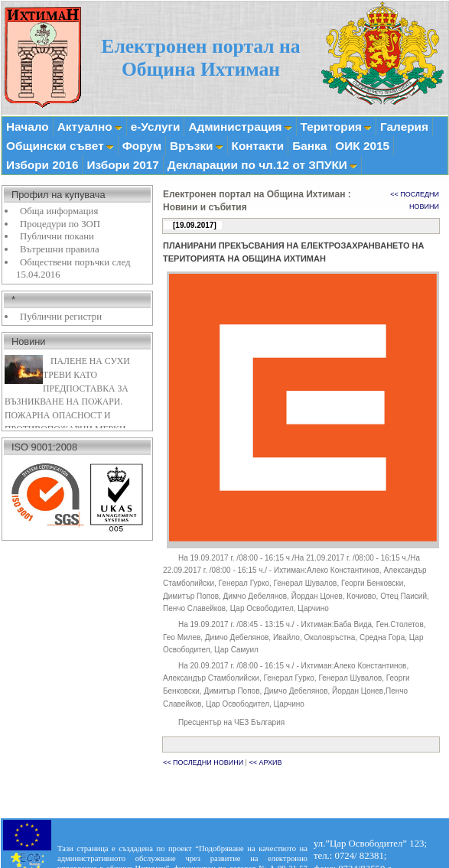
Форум (142, 146)
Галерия (404, 127)
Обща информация (59, 211)
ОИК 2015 (362, 146)
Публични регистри (61, 317)
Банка (309, 146)
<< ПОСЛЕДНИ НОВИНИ (203, 762)
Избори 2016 (42, 165)
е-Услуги (156, 127)
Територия (336, 127)
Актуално (90, 127)
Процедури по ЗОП (60, 224)
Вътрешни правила (60, 249)
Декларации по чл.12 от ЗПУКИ (262, 165)
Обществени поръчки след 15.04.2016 (73, 269)
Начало (28, 127)
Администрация (240, 127)
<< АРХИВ (265, 762)
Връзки (196, 146)
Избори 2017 (122, 165)
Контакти (258, 146)
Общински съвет (60, 146)
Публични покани (57, 236)
